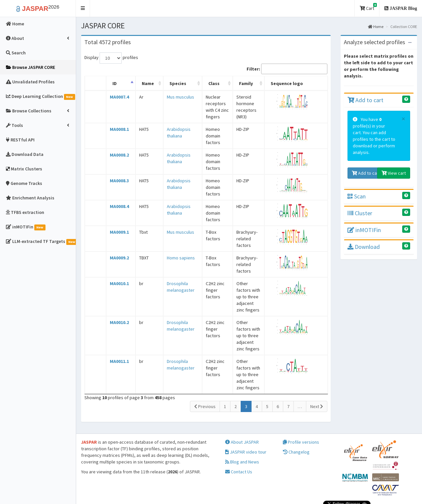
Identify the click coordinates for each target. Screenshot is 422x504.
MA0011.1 (117, 335)
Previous (205, 373)
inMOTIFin (364, 230)
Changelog (296, 426)
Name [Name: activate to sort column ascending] (143, 83)
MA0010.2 (117, 303)
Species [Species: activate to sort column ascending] (170, 83)
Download (364, 247)
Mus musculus (172, 97)
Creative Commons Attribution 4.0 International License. (351, 492)
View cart (394, 173)
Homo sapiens (173, 248)
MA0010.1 (117, 270)
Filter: (287, 69)
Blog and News (242, 435)
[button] (83, 8)
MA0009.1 (117, 225)
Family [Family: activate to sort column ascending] (244, 83)
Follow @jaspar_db (395, 479)
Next (317, 373)
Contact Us (239, 445)
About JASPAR (242, 416)
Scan (357, 196)
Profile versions (301, 416)
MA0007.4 (117, 97)
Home (376, 27)
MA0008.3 (117, 174)
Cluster (360, 213)
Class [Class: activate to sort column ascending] (206, 83)
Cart (368, 7)
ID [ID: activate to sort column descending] (112, 83)
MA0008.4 (117, 200)
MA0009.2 (117, 248)
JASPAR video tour (246, 426)
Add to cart (365, 100)
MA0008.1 (117, 123)
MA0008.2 (117, 148)
